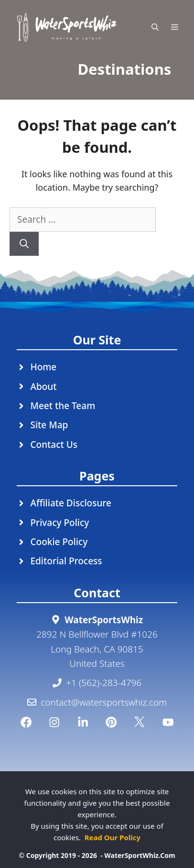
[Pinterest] (111, 722)
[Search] (24, 244)
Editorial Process (66, 561)
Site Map (49, 425)
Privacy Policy (60, 523)
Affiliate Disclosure (71, 503)
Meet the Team (63, 406)
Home (44, 367)
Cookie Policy (59, 542)
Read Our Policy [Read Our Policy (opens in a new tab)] (113, 837)
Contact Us (54, 445)
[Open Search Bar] (155, 27)
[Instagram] (54, 722)
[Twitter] (139, 722)
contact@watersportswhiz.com (104, 702)
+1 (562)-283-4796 (104, 683)
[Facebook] (26, 722)
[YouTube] (168, 722)
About (44, 387)
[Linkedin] (83, 722)
